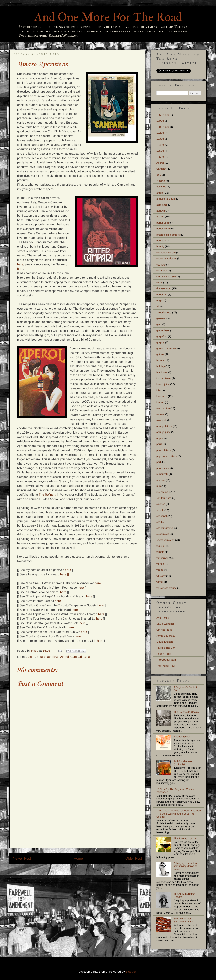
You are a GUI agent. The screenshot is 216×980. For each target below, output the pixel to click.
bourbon (161, 241)
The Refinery (47, 495)
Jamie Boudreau (166, 636)
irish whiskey (164, 378)
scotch (160, 510)
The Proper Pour (166, 666)
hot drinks (162, 372)
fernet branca (164, 313)
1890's (160, 121)
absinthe (161, 187)
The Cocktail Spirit (167, 660)
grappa (160, 342)
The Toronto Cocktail (185, 838)
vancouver (162, 558)
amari (31, 657)
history (160, 360)
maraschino (163, 408)
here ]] (64, 574)
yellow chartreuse (166, 588)
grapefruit (162, 336)
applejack (162, 205)
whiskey (161, 576)
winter (160, 582)
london (160, 402)
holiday (161, 366)
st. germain (163, 534)
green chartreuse (166, 348)
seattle (160, 522)
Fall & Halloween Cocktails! (183, 763)
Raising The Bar (166, 648)
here (20, 264)
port (159, 462)
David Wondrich (165, 624)
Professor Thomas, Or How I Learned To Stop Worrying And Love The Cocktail (179, 814)
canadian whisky (166, 253)
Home (78, 858)
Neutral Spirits (182, 737)
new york (161, 420)
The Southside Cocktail (187, 712)
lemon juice (163, 384)
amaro (41, 657)
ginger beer (163, 330)
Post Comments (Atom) (87, 873)
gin (158, 324)
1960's (160, 157)
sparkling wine (165, 528)
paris (159, 444)
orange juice (163, 432)
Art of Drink (163, 618)
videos (160, 564)
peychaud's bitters (167, 456)
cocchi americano (166, 259)
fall (158, 306)
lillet (159, 390)
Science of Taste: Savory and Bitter (183, 920)
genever (161, 318)
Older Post (134, 858)
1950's (160, 151)
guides (160, 354)
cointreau (162, 271)
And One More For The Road (108, 17)
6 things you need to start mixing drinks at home (185, 866)
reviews (161, 480)
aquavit (161, 211)
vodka (160, 570)
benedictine (163, 229)
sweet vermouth (165, 540)
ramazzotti (162, 474)
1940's (160, 145)
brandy (160, 247)
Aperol (64, 657)
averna (160, 217)
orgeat (160, 438)
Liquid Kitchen (165, 642)
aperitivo (53, 657)
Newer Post (22, 858)
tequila (160, 546)
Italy (159, 175)
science (161, 504)
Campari (76, 657)
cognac (161, 265)
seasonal (162, 516)
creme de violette (166, 276)
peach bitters (164, 450)
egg (159, 301)
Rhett (35, 651)
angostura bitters (166, 199)
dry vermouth (164, 288)
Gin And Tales (164, 630)
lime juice (162, 396)
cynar (87, 657)
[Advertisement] (77, 819)
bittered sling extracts (168, 235)
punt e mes (163, 468)
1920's (160, 133)
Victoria (161, 181)
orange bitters (164, 426)
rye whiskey (163, 492)
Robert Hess (163, 654)
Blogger (131, 972)
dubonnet (162, 295)
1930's (160, 139)
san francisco (164, 498)
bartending (163, 223)
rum (159, 486)
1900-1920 (163, 127)
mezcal (160, 414)
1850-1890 (163, 115)
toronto (160, 552)
